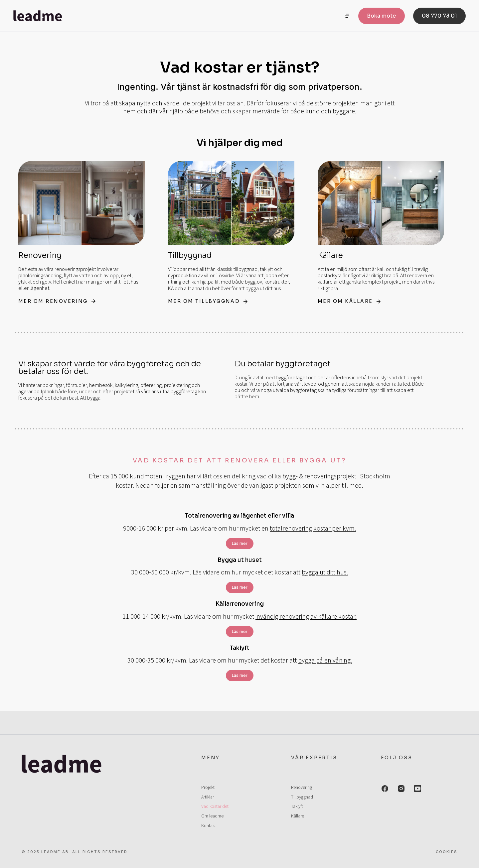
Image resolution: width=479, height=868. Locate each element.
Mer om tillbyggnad (209, 301)
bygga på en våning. (325, 660)
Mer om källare (350, 301)
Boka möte (382, 16)
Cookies (447, 852)
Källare (330, 255)
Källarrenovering (240, 604)
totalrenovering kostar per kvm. (313, 528)
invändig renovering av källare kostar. (306, 616)
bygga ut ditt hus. (325, 572)
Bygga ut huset (240, 560)
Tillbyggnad (190, 255)
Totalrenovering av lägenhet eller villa (239, 516)
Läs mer (240, 543)
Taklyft (240, 648)
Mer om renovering (58, 301)
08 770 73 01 (439, 16)
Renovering (40, 255)
